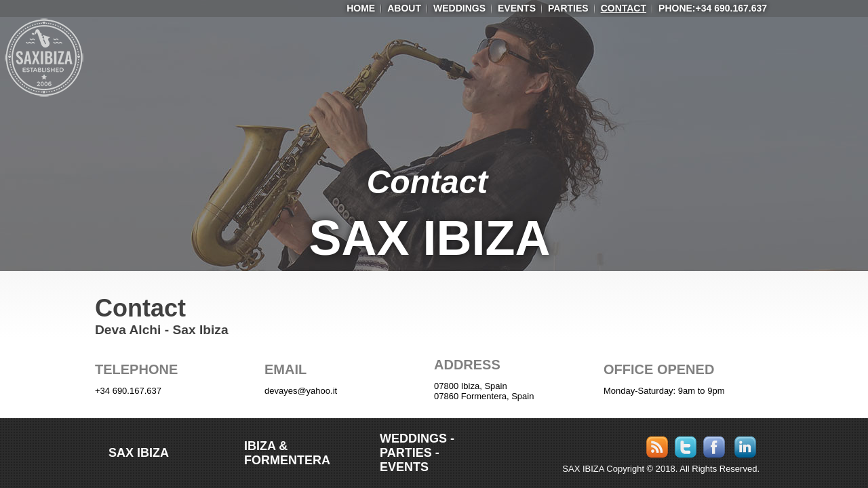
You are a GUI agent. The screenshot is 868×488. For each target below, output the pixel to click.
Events (517, 8)
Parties (568, 8)
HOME (361, 8)
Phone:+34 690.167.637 (713, 8)
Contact (624, 8)
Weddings (459, 8)
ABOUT (404, 8)
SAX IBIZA (430, 238)
